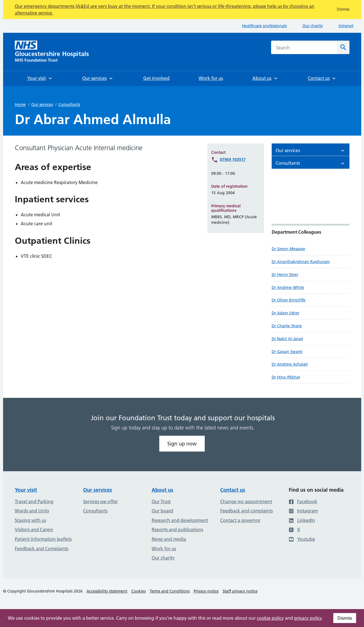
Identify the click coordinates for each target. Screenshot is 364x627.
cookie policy (270, 618)
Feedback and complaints (246, 511)
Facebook (303, 501)
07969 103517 (233, 159)
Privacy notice (206, 591)
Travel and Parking (34, 501)
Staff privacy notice (240, 591)
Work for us (164, 549)
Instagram (303, 511)
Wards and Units (32, 511)
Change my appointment (246, 501)
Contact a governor (240, 520)
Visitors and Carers (34, 530)
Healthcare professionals (264, 26)
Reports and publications (177, 530)
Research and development (180, 520)
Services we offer (100, 501)
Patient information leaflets (43, 539)
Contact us (233, 490)
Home (20, 105)
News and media (169, 539)
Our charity (313, 26)
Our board (162, 511)
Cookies (138, 591)
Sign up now (182, 444)
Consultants (69, 105)
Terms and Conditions (170, 591)
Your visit (26, 490)
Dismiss (345, 618)
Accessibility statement (107, 591)
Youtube (302, 539)
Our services (42, 105)
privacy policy (308, 618)
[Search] (343, 47)
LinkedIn (302, 520)
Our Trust (161, 501)
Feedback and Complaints (42, 549)
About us (162, 490)
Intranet (346, 26)
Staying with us (30, 520)
